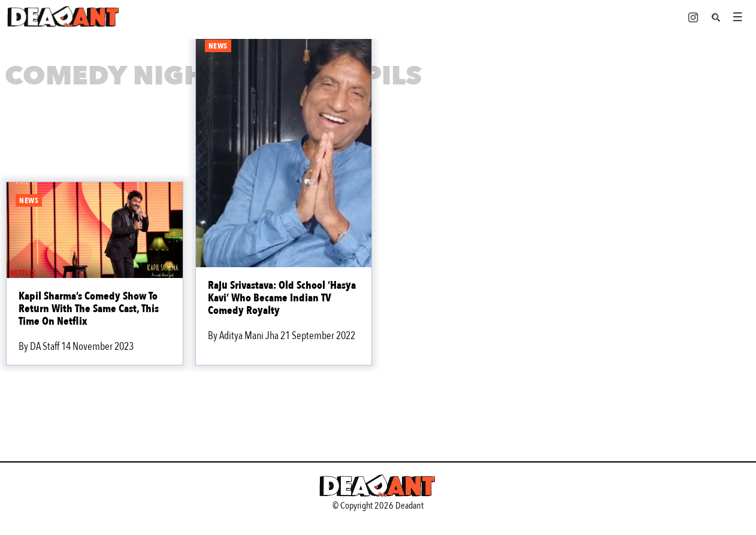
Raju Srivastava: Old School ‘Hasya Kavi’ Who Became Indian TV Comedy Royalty (282, 298)
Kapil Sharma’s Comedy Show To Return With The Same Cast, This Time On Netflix (89, 309)
